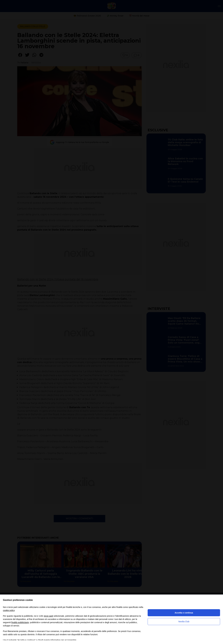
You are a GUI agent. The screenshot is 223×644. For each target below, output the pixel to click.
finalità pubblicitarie (20, 622)
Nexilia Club (184, 622)
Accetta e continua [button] (184, 613)
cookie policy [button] (9, 610)
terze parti (49, 616)
